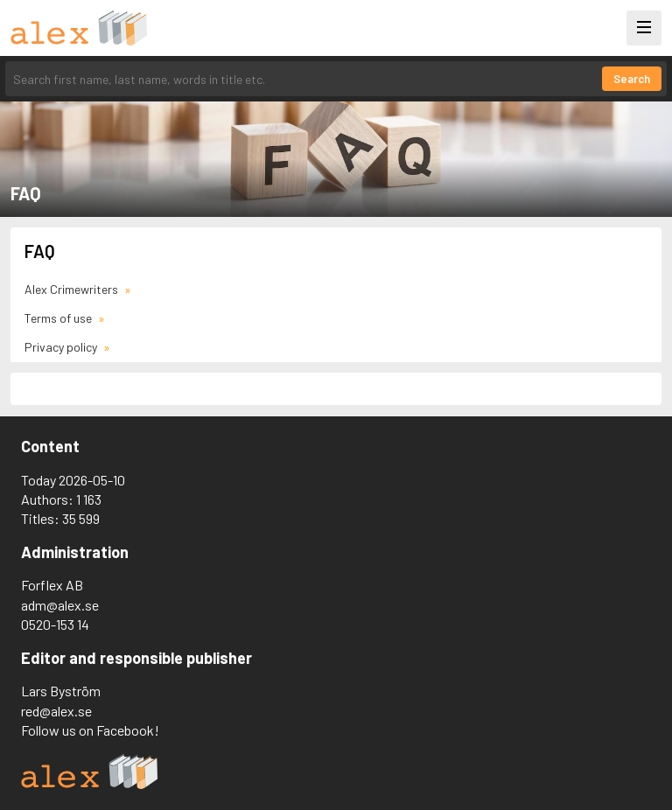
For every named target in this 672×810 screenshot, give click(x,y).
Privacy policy (62, 347)
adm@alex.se (60, 605)
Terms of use (59, 318)
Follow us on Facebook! (90, 730)
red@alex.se (56, 711)
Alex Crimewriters (73, 289)
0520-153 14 (55, 624)
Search (632, 79)
